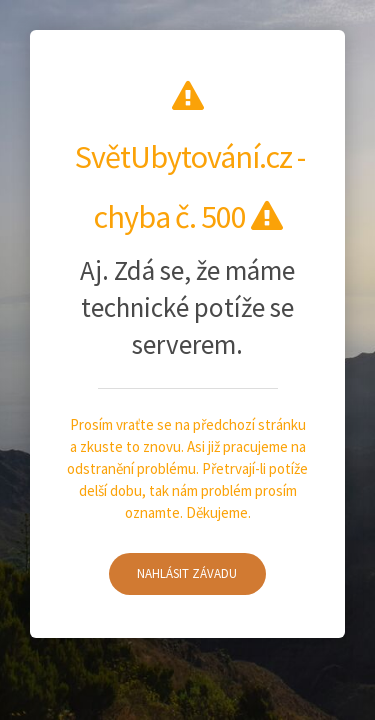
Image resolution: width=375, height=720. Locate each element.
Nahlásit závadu (187, 573)
